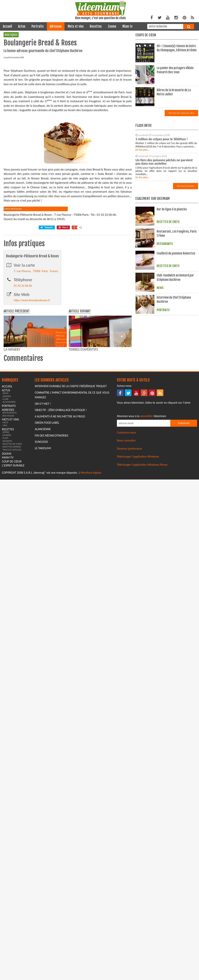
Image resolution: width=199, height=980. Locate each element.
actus (22, 26)
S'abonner (184, 494)
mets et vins (76, 26)
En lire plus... (143, 150)
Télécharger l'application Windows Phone (142, 536)
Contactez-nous (126, 504)
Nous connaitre (126, 512)
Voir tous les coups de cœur (181, 113)
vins (5, 496)
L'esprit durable (13, 537)
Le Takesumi (43, 519)
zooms (112, 26)
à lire (6, 470)
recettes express (12, 518)
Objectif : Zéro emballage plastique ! (61, 481)
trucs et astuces (12, 521)
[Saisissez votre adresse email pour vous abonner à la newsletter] (144, 494)
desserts (7, 512)
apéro (6, 503)
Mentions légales (91, 544)
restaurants (9, 484)
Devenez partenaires (129, 520)
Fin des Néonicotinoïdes (52, 507)
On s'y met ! (43, 475)
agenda (7, 467)
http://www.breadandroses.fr (32, 371)
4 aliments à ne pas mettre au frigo (60, 488)
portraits (38, 26)
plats (5, 509)
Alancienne (43, 500)
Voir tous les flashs (186, 186)
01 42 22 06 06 (23, 357)
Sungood (41, 513)
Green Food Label (47, 494)
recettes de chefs (12, 515)
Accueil (7, 26)
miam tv (127, 26)
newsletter (147, 487)
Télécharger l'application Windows (138, 528)
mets (5, 494)
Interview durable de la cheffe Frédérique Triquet (71, 457)
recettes (96, 26)
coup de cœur (12, 533)
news (6, 464)
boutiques (11, 35)
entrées (7, 506)
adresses (56, 26)
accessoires (9, 473)
